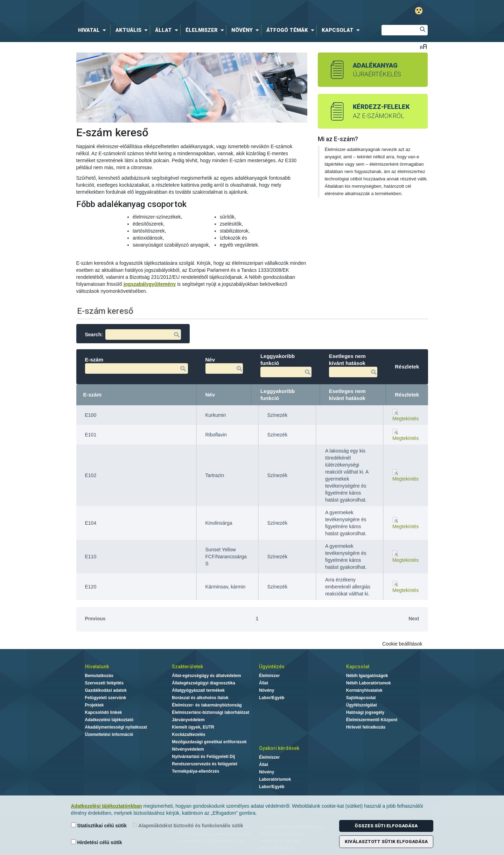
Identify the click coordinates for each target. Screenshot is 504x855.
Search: (133, 335)
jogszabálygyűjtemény (150, 284)
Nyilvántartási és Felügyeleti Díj (203, 757)
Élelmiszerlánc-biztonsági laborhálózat (211, 712)
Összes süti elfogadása (386, 826)
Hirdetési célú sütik (97, 842)
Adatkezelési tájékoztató (109, 720)
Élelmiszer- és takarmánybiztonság (207, 705)
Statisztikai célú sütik (99, 825)
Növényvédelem (188, 749)
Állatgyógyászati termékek (198, 690)
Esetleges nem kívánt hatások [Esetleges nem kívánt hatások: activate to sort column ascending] (347, 395)
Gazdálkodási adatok (106, 690)
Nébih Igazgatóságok (367, 676)
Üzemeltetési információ (109, 735)
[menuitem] (93, 30)
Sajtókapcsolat (361, 698)
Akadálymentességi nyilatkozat (116, 727)
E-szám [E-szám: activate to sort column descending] (93, 395)
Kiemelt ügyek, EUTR (193, 727)
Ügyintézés (272, 667)
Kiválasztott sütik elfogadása (386, 842)
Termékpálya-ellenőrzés (195, 771)
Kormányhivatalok (364, 690)
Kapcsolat (358, 667)
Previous (95, 619)
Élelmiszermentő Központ (372, 720)
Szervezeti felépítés (104, 683)
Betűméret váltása (423, 46)
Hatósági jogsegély (365, 712)
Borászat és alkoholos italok (200, 698)
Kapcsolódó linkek (104, 712)
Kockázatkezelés (188, 735)
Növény (267, 690)
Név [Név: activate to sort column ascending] (210, 395)
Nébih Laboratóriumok (369, 683)
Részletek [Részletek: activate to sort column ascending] (407, 395)
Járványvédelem (188, 720)
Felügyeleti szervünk (106, 698)
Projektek (94, 705)
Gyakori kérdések (279, 748)
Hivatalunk (97, 667)
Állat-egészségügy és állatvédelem (206, 676)
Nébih (179, 11)
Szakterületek (187, 667)
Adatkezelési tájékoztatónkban (107, 806)
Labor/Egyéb (272, 698)
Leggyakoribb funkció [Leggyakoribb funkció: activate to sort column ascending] (278, 395)
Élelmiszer (269, 676)
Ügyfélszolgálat (362, 705)
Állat (264, 683)
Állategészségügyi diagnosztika (204, 683)
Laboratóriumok (275, 779)
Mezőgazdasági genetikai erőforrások (209, 742)
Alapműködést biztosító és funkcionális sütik (188, 825)
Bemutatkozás (99, 676)
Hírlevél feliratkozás (366, 727)
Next (414, 619)
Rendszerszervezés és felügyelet (205, 764)
